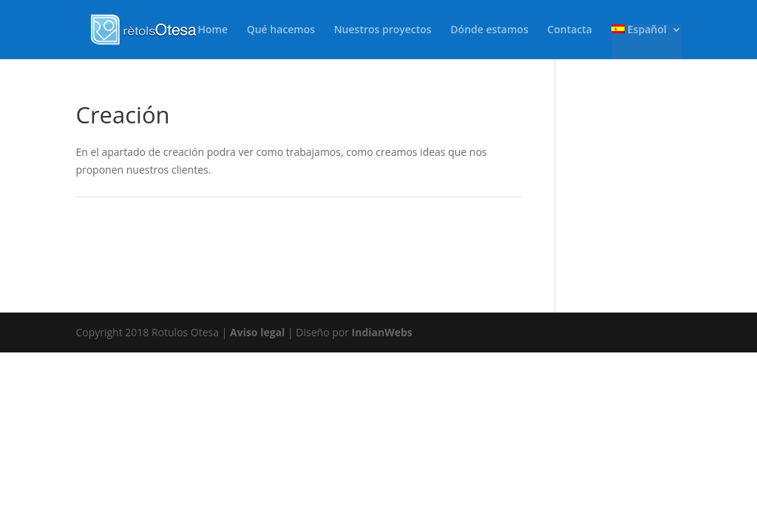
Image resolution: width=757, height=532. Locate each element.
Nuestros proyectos (383, 30)
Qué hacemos (281, 30)
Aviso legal (257, 332)
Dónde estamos (489, 30)
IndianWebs (382, 332)
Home (213, 30)
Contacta (570, 30)
